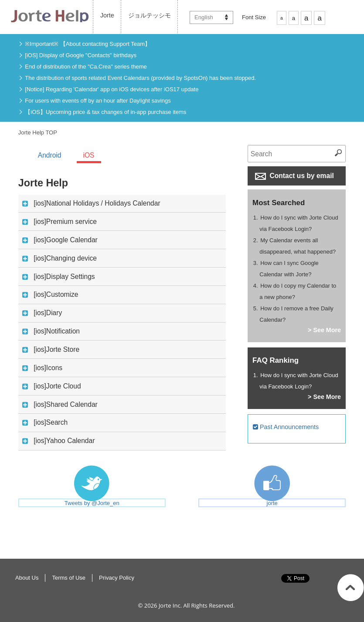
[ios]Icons (42, 368)
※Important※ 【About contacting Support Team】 (88, 44)
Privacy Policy (117, 578)
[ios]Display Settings (58, 277)
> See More (324, 330)
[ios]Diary (42, 313)
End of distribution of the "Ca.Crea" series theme (86, 67)
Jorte (107, 15)
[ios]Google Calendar (60, 240)
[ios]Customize (50, 295)
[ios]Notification (51, 332)
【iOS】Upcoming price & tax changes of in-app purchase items (105, 112)
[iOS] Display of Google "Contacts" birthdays (81, 55)
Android (50, 155)
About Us (27, 578)
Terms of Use (69, 578)
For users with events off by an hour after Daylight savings (98, 101)
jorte (272, 503)
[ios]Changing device (60, 259)
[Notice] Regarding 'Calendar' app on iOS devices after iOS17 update (112, 89)
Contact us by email (294, 176)
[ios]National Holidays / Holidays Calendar (91, 204)
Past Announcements (286, 427)
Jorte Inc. (170, 605)
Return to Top (351, 588)
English (204, 17)
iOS (89, 155)
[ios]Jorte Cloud (51, 387)
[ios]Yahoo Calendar (58, 441)
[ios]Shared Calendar (60, 405)
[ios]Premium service (60, 222)
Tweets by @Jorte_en (92, 503)
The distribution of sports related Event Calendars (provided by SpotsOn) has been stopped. (140, 78)
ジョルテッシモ (150, 15)
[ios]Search (45, 423)
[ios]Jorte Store (51, 350)
